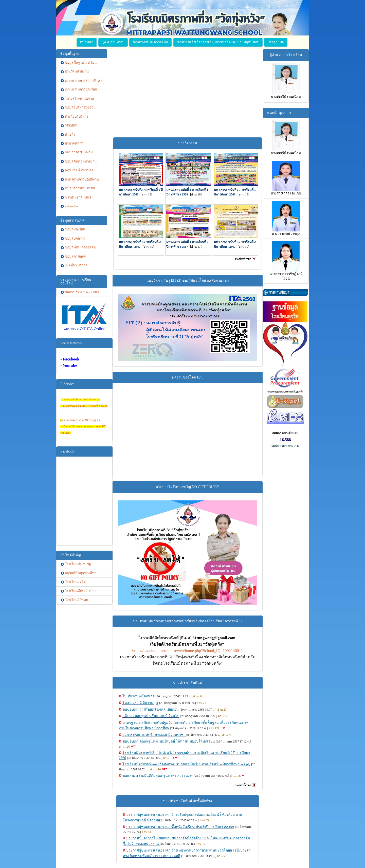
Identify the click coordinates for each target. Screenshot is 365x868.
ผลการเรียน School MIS (82, 292)
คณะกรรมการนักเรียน (81, 89)
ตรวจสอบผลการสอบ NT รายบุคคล (81, 420)
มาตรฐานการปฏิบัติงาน (82, 179)
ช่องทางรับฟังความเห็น (150, 42)
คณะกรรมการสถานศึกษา (83, 80)
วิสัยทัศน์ (71, 125)
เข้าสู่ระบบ (276, 42)
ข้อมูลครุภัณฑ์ (75, 256)
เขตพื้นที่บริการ (76, 265)
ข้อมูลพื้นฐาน (70, 54)
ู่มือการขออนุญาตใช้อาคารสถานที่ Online (86, 406)
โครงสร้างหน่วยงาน (79, 98)
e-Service (71, 206)
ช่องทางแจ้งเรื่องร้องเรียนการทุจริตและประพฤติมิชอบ (218, 42)
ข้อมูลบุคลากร (75, 238)
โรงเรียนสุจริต (75, 582)
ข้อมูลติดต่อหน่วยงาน (81, 161)
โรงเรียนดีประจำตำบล (81, 591)
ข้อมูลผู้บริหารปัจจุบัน (80, 107)
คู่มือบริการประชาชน (80, 188)
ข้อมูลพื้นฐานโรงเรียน (81, 62)
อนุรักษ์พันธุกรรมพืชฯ (80, 573)
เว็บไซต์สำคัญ (70, 555)
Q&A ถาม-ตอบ (113, 42)
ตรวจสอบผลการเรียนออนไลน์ (76, 282)
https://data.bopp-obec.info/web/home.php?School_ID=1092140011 (188, 651)
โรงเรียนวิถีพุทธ (76, 600)
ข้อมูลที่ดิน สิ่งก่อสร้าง (81, 247)
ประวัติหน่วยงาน (77, 71)
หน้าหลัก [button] (87, 42)
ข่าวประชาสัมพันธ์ (78, 197)
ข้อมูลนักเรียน (75, 229)
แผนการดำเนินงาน (79, 152)
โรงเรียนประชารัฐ (78, 564)
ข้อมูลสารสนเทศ (72, 220)
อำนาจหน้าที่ (74, 143)
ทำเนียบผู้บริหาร (77, 116)
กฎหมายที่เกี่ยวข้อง (79, 170)
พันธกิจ (70, 134)
